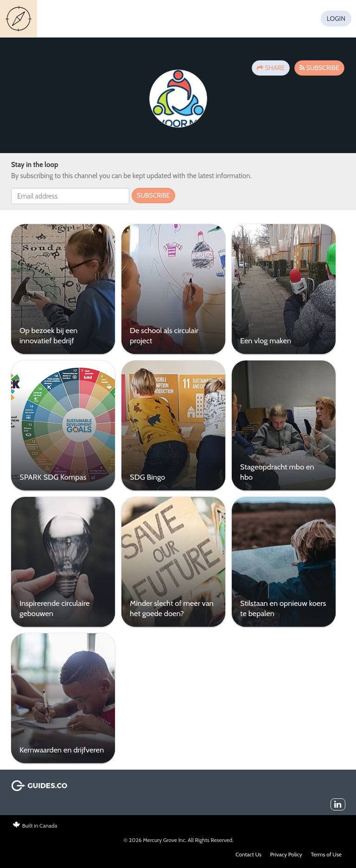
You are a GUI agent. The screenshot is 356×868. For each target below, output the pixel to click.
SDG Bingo (147, 477)
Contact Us (248, 854)
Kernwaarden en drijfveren (62, 750)
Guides (20, 19)
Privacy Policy (286, 854)
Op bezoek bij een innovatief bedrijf (48, 335)
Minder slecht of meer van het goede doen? (172, 608)
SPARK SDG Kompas (53, 477)
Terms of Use (326, 854)
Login (336, 19)
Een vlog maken (266, 341)
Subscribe (319, 68)
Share (271, 68)
